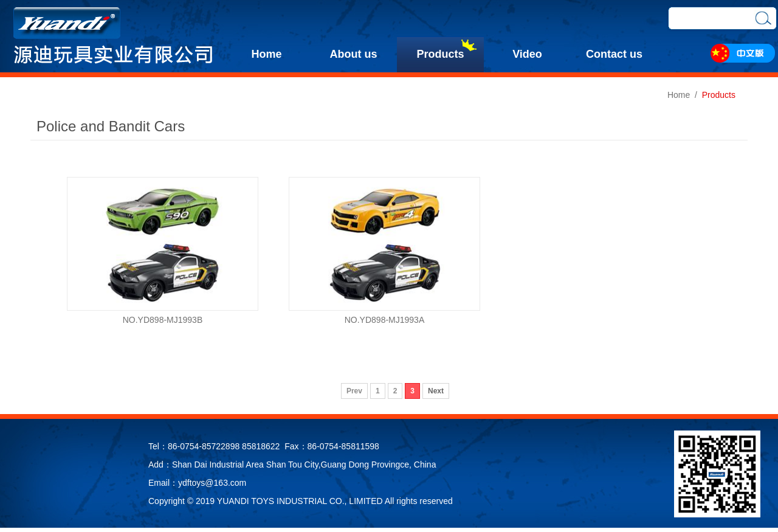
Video (527, 54)
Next (436, 391)
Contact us (614, 54)
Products (440, 54)
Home (266, 54)
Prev (354, 391)
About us (354, 54)
